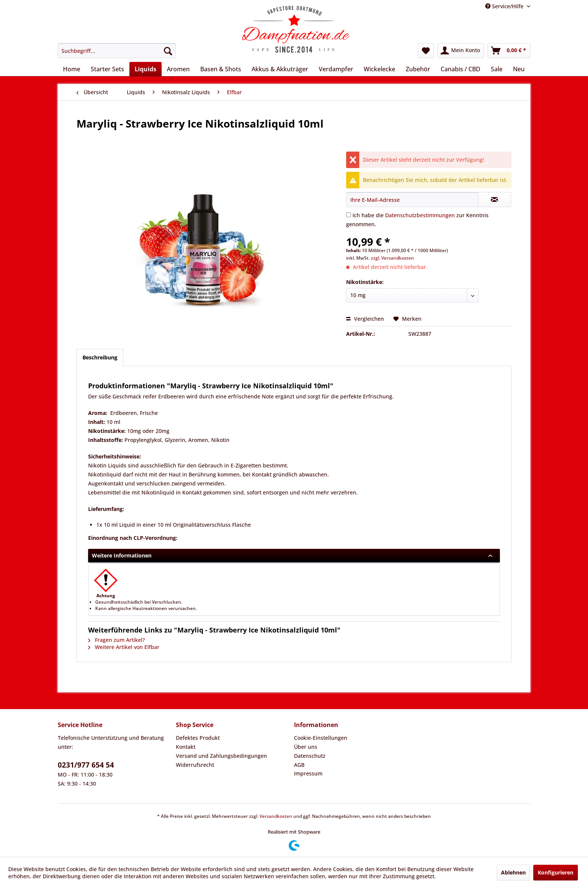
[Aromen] (178, 69)
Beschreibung (100, 357)
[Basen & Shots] (221, 69)
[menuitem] (117, 51)
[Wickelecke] (379, 69)
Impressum (308, 773)
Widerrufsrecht (195, 765)
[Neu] (519, 69)
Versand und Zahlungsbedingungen (221, 756)
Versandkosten (276, 816)
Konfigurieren (556, 872)
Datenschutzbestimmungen (420, 215)
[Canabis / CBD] (460, 69)
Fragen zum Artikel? (116, 640)
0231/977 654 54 (86, 765)
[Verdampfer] (336, 69)
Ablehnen (513, 872)
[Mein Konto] (461, 51)
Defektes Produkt (198, 738)
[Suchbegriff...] (117, 51)
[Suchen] (168, 51)
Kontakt (186, 747)
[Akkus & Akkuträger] (280, 69)
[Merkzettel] (426, 51)
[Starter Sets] (107, 69)
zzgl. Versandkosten (392, 258)
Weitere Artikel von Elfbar (124, 647)
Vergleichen (365, 319)
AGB (299, 765)
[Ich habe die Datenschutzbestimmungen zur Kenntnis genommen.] (349, 215)
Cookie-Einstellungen (321, 738)
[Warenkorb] (509, 51)
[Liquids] (145, 69)
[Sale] (497, 69)
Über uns (306, 747)
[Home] (72, 69)
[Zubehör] (418, 69)
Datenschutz (310, 756)
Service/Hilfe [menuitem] (505, 6)
